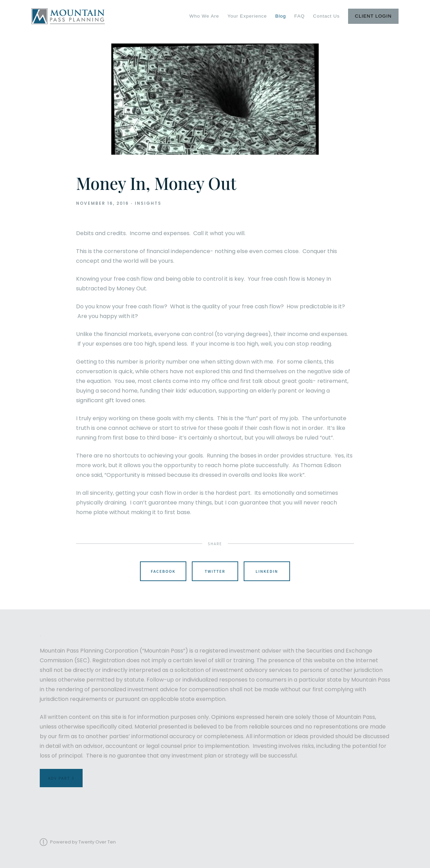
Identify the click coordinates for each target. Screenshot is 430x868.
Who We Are (204, 16)
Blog (281, 16)
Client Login (373, 16)
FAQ (299, 16)
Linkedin (267, 571)
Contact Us (326, 16)
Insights (148, 203)
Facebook (163, 571)
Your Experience (247, 16)
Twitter (215, 571)
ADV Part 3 (61, 778)
